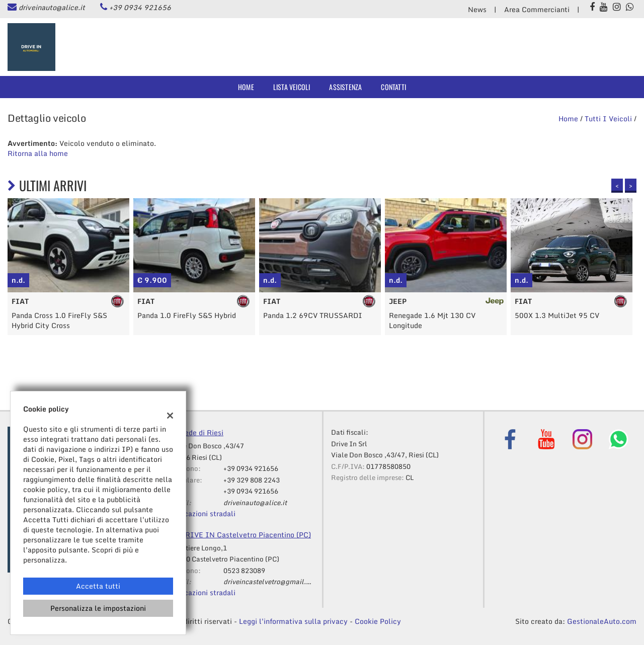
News (477, 9)
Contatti (393, 87)
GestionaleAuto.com (602, 621)
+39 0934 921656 (140, 7)
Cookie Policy (378, 621)
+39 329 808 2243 (252, 480)
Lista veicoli (292, 87)
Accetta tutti (98, 586)
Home (246, 87)
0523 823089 (244, 571)
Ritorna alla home (38, 153)
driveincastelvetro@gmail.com (271, 582)
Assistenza (345, 87)
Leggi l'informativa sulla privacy (293, 621)
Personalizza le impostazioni (98, 608)
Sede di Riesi (202, 432)
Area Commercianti (537, 9)
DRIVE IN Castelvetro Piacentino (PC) (246, 535)
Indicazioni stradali (203, 513)
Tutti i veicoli (608, 118)
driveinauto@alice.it (52, 7)
